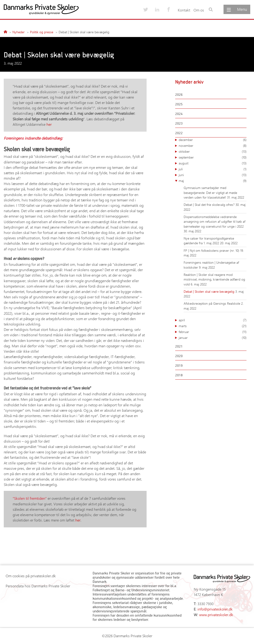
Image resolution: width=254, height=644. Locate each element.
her (78, 520)
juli (213, 169)
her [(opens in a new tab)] (49, 124)
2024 (179, 114)
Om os (199, 10)
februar (213, 332)
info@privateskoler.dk (215, 609)
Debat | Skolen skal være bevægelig (209, 291)
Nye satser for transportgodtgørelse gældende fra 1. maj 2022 (209, 241)
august (213, 163)
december (213, 140)
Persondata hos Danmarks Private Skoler (38, 586)
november (213, 146)
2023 (179, 123)
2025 (179, 104)
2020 (179, 356)
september (213, 157)
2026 (179, 94)
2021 (179, 346)
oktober (213, 152)
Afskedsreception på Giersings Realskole (212, 303)
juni (213, 175)
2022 (179, 133)
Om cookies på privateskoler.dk (31, 576)
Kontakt (184, 10)
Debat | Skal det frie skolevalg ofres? (210, 205)
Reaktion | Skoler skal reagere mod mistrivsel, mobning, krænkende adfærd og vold (214, 279)
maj (213, 181)
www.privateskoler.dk (216, 615)
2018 (179, 375)
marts (213, 326)
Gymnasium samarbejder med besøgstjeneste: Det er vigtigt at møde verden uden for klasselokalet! (210, 192)
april (213, 320)
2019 (179, 365)
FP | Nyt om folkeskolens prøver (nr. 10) (212, 250)
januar (213, 338)
